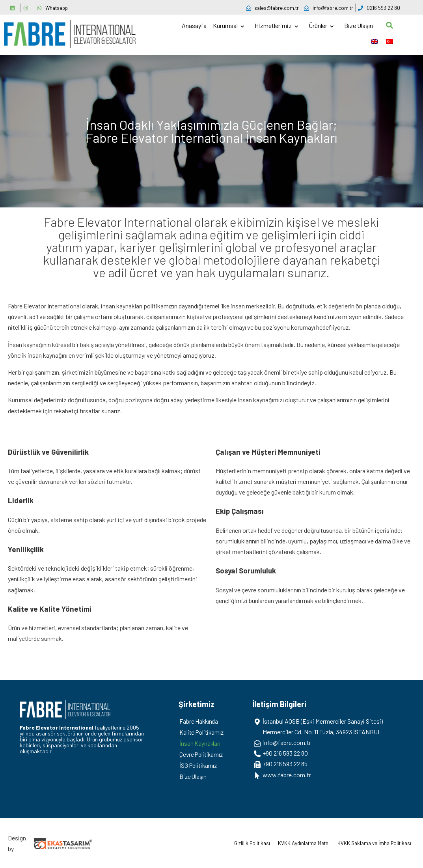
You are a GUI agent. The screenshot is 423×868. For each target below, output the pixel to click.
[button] (389, 25)
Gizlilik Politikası (252, 843)
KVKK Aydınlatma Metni (304, 843)
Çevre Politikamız (202, 754)
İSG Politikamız (199, 765)
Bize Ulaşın (359, 25)
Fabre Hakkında (199, 721)
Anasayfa (194, 25)
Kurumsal (226, 25)
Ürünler (319, 25)
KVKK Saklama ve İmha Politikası (374, 843)
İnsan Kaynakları (200, 743)
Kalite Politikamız (203, 732)
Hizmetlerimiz (274, 25)
